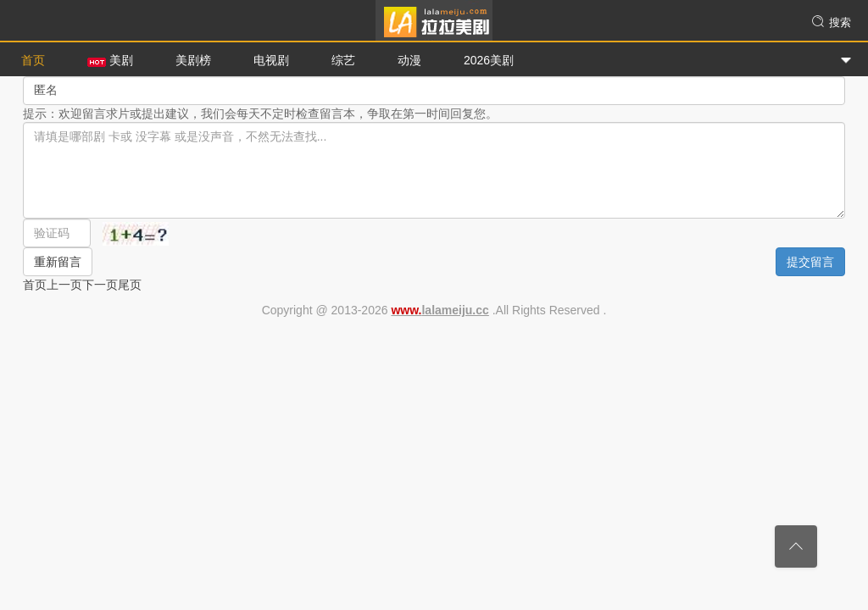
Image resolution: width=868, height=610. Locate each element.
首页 (33, 60)
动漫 (409, 60)
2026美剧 (489, 60)
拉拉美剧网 (434, 21)
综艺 (343, 60)
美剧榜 (193, 60)
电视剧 (271, 60)
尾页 (130, 285)
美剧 (110, 60)
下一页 (100, 285)
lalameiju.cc (440, 310)
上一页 (64, 285)
